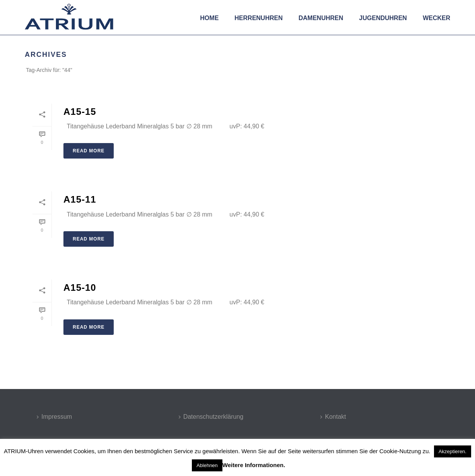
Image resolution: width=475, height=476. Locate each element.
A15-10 (80, 287)
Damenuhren (321, 18)
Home (209, 18)
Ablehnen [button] (207, 465)
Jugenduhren (383, 18)
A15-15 (80, 112)
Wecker (437, 18)
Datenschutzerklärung (211, 417)
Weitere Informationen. (254, 465)
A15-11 (80, 199)
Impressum (54, 417)
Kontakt (333, 417)
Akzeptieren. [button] (453, 451)
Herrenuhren (258, 18)
